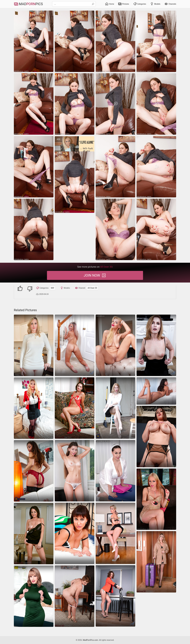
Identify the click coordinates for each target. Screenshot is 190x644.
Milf (53, 288)
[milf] (34, 41)
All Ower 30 (92, 288)
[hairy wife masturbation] (156, 391)
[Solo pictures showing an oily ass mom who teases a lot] (34, 408)
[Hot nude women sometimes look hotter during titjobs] (34, 471)
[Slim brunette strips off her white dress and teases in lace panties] (75, 471)
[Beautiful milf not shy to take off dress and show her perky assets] (34, 534)
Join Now (95, 275)
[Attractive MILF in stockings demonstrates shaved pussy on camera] (156, 345)
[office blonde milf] (115, 533)
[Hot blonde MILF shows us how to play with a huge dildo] (156, 499)
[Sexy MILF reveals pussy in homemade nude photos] (34, 345)
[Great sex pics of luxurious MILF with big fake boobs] (75, 345)
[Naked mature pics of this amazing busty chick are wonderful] (115, 471)
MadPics (28, 4)
